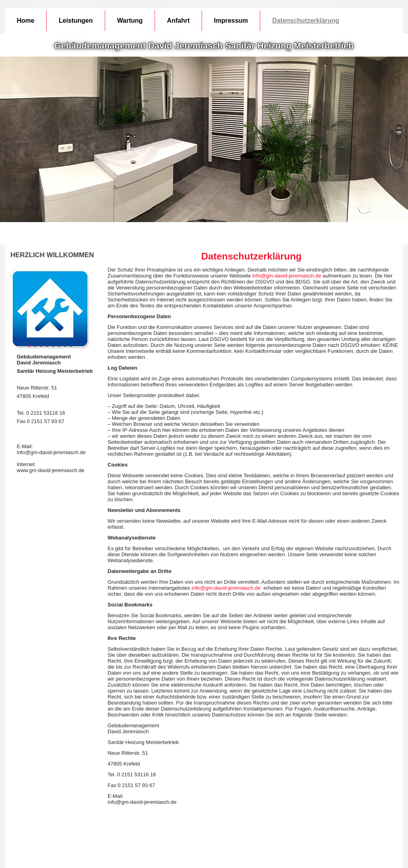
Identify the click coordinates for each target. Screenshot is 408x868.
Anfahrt (178, 21)
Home (25, 21)
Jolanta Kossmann (220, 856)
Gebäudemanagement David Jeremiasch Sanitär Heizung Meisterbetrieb (204, 46)
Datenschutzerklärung (306, 21)
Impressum (231, 21)
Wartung (130, 21)
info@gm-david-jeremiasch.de (287, 276)
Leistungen (76, 21)
